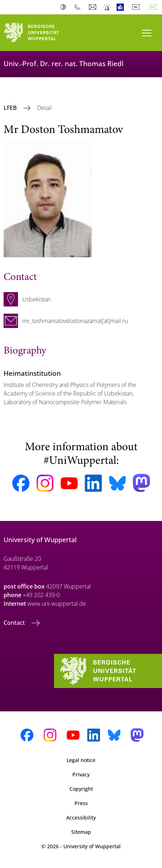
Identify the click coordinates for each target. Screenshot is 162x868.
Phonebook (79, 7)
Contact (15, 623)
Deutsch (138, 7)
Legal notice (81, 760)
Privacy (81, 774)
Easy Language (122, 7)
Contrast (65, 7)
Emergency (107, 7)
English (154, 7)
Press (81, 803)
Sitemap (81, 832)
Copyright (81, 789)
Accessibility (81, 818)
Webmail (93, 7)
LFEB (11, 108)
